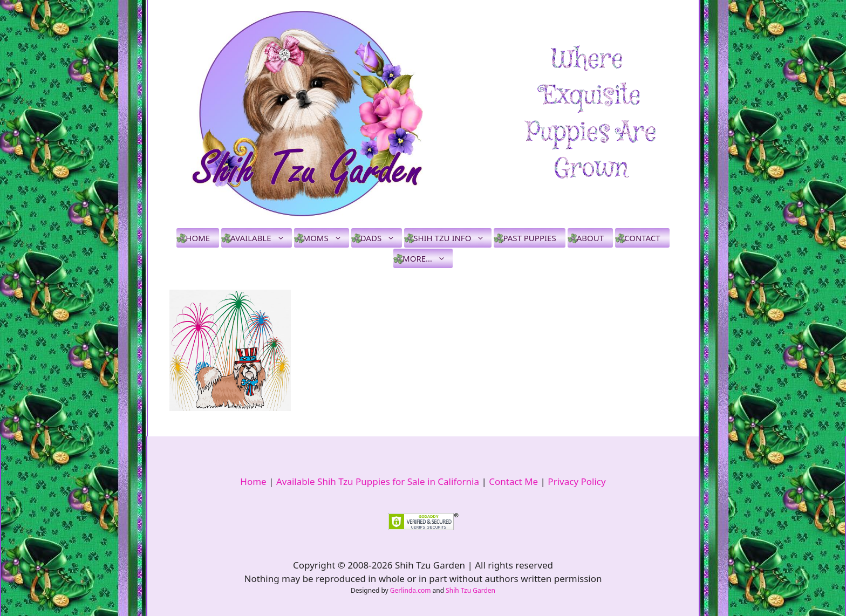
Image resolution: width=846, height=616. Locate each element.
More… (428, 258)
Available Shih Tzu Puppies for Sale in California (378, 481)
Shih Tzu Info (452, 238)
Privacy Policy (576, 481)
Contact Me (513, 481)
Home (198, 238)
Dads (381, 238)
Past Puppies (529, 238)
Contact (642, 238)
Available (261, 238)
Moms (326, 238)
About (590, 238)
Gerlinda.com (411, 590)
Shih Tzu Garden (470, 590)
